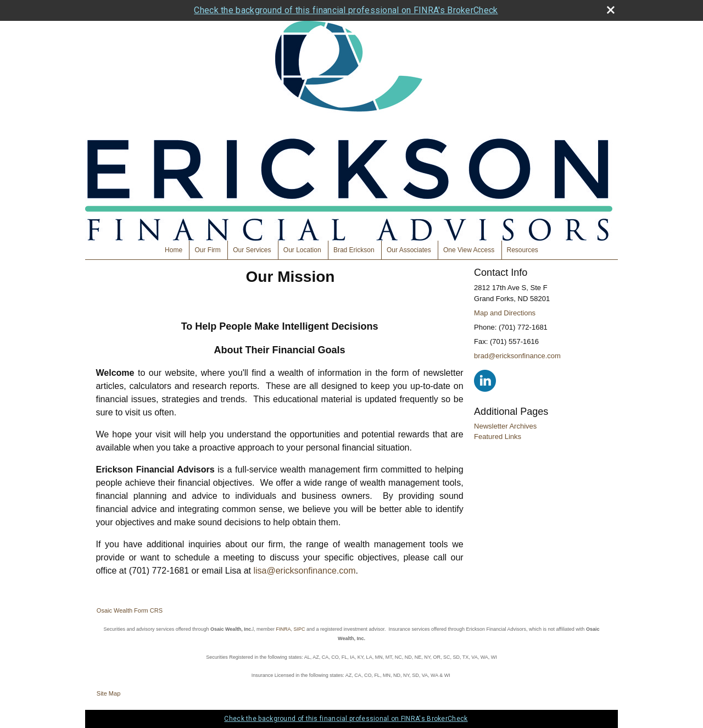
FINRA (283, 629)
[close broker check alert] (611, 10)
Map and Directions (505, 313)
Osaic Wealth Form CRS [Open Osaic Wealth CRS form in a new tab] (130, 610)
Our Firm (207, 250)
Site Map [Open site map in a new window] (108, 693)
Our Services (252, 250)
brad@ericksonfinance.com (517, 356)
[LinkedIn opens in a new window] (485, 380)
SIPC (299, 629)
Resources (523, 250)
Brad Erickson (354, 250)
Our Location (302, 250)
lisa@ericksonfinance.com (304, 571)
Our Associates (409, 250)
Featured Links (498, 437)
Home (174, 250)
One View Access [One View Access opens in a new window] (469, 250)
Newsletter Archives (505, 426)
